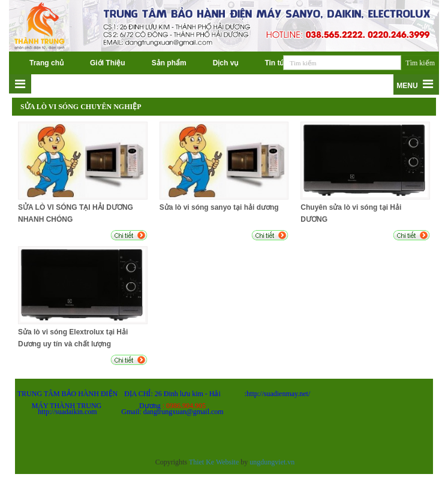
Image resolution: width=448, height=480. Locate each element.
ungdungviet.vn (272, 462)
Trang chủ (46, 63)
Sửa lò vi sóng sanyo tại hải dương (219, 207)
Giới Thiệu (108, 63)
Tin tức (276, 63)
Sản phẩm (169, 63)
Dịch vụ (226, 63)
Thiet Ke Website (214, 462)
